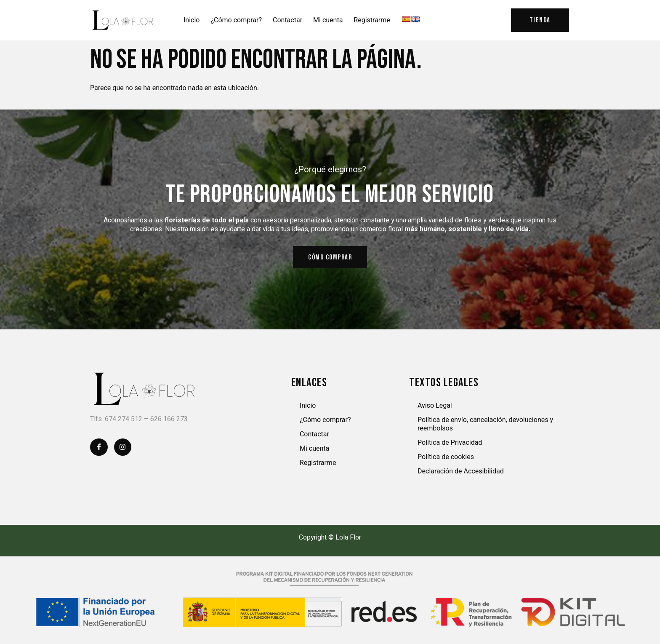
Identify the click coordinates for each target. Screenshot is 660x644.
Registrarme (372, 20)
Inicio (192, 20)
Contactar (287, 20)
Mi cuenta (328, 20)
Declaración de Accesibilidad (461, 474)
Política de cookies (446, 459)
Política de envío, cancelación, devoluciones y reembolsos (485, 426)
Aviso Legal (435, 408)
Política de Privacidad (450, 445)
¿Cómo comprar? (236, 20)
